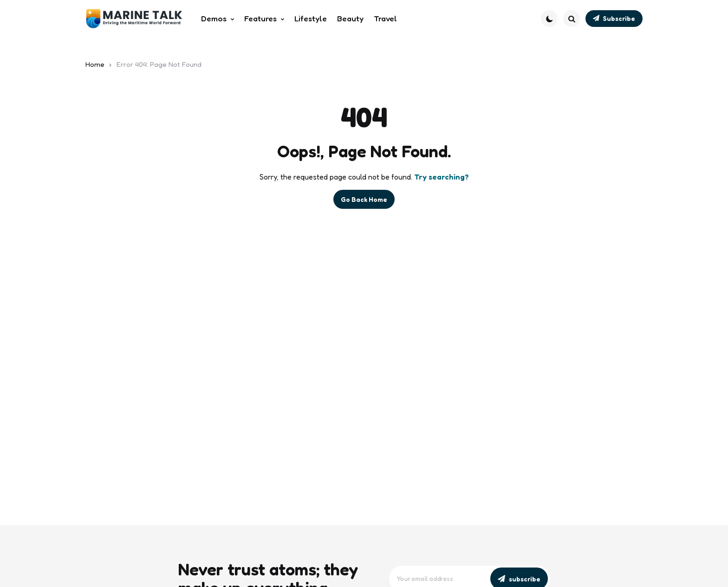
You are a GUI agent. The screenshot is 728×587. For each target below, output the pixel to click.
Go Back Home (364, 199)
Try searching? (442, 177)
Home (95, 64)
